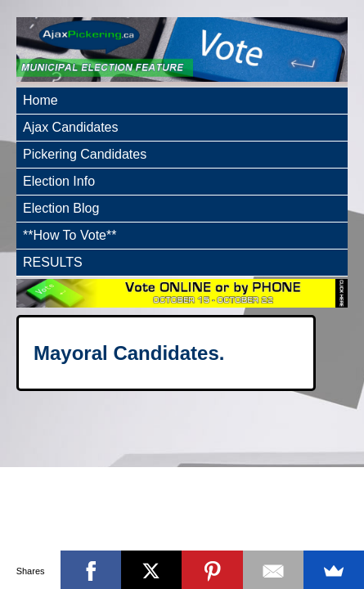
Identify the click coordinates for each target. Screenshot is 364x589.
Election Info (59, 181)
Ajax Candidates (71, 127)
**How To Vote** (70, 235)
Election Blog (61, 208)
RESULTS (53, 262)
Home (40, 100)
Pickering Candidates (85, 154)
